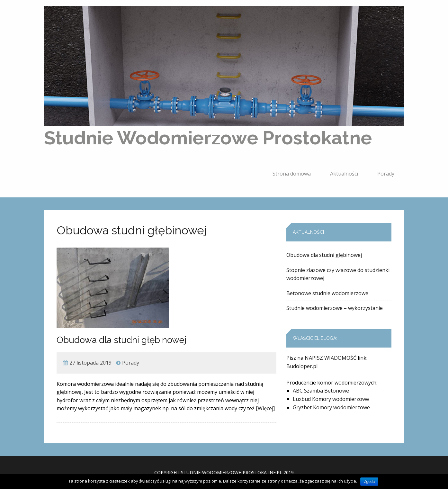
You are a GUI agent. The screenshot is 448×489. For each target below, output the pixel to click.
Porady (386, 174)
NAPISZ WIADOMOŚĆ (331, 358)
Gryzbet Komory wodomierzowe (331, 407)
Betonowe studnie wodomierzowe (327, 293)
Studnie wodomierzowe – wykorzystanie (335, 308)
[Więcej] (265, 408)
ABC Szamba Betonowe (321, 391)
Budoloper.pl (302, 366)
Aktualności (344, 174)
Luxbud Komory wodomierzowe (331, 399)
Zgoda (369, 482)
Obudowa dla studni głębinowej (121, 340)
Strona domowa (292, 174)
